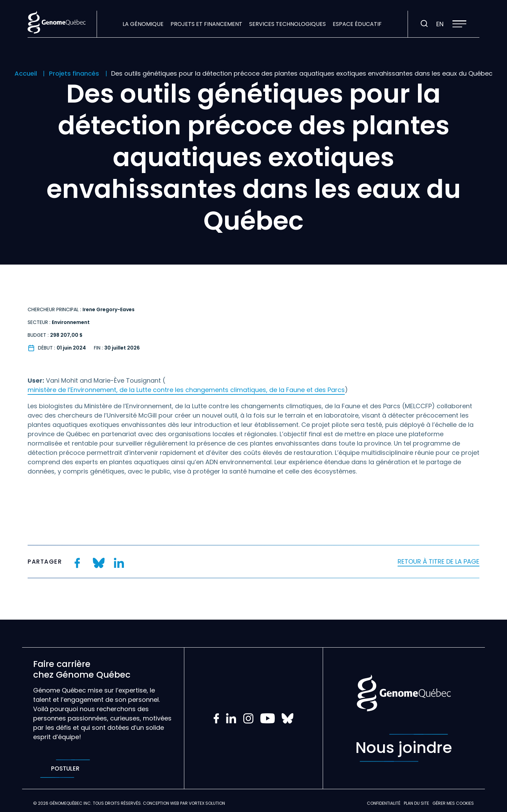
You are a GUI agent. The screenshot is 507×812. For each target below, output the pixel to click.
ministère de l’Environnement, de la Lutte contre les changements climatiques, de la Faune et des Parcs (186, 390)
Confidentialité (384, 803)
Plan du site (416, 803)
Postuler (65, 769)
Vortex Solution (207, 803)
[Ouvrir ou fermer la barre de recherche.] (424, 24)
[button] (459, 24)
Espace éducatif (357, 24)
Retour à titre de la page (438, 561)
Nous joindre (404, 748)
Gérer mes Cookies (453, 803)
